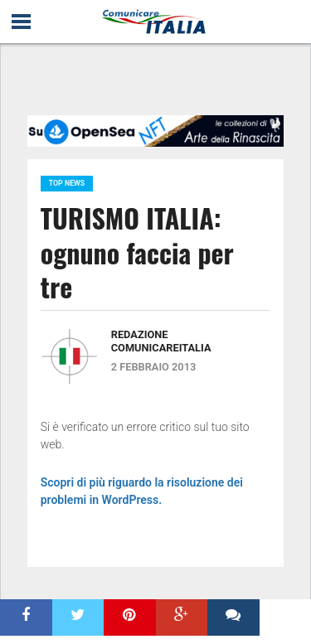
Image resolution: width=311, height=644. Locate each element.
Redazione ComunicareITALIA (161, 341)
